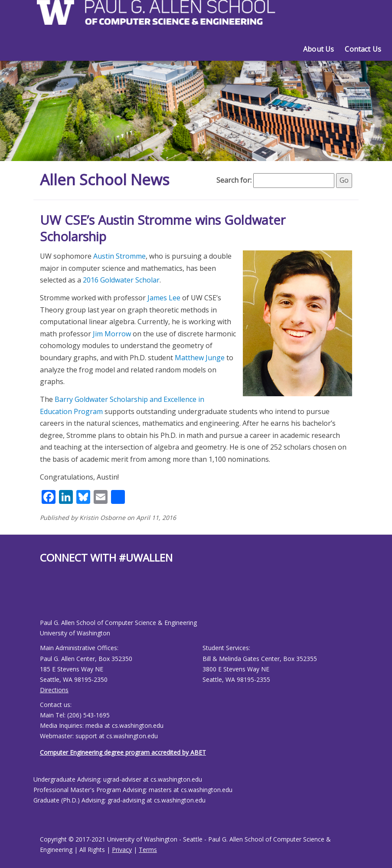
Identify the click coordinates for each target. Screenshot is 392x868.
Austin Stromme (119, 256)
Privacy (122, 850)
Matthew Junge (200, 358)
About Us (318, 49)
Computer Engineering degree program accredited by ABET (123, 752)
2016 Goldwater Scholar (121, 280)
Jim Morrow (112, 334)
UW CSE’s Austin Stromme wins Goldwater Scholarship (163, 228)
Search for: (234, 180)
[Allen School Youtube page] (46, 598)
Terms (148, 850)
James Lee (164, 298)
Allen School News (106, 179)
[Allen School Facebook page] (42, 598)
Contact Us (363, 49)
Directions (54, 690)
